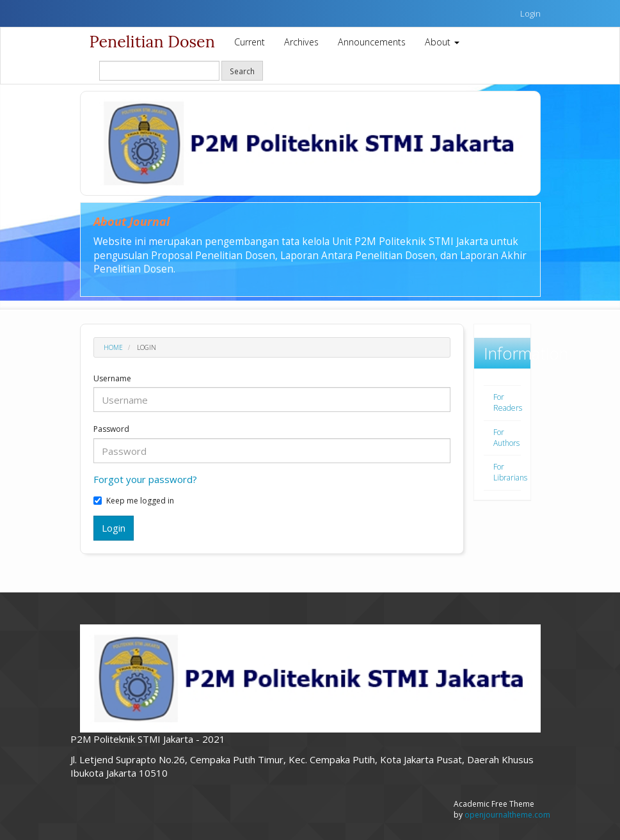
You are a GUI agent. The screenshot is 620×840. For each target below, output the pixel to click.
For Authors (506, 438)
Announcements (372, 42)
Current (250, 42)
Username (112, 379)
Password (111, 429)
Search (242, 71)
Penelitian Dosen (152, 42)
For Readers (508, 402)
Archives (301, 42)
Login (530, 13)
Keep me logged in (134, 501)
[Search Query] (159, 71)
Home (113, 347)
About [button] (442, 42)
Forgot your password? (145, 479)
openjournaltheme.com (507, 815)
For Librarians (510, 472)
